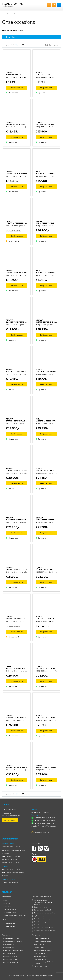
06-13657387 (50, 823)
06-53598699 (51, 820)
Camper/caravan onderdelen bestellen (43, 903)
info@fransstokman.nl (42, 832)
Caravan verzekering (11, 960)
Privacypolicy (50, 976)
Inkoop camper (39, 945)
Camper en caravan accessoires (44, 913)
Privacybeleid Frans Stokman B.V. (15, 915)
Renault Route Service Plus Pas (44, 928)
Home (4, 14)
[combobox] (52, 45)
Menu (59, 5)
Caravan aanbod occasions (13, 942)
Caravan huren (9, 948)
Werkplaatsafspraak (41, 900)
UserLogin (54, 5)
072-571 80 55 (49, 5)
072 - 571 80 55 (44, 812)
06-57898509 (50, 818)
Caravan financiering (11, 962)
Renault (10, 14)
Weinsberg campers (41, 957)
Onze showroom (10, 926)
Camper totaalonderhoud (42, 910)
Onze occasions (10, 923)
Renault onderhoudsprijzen (43, 919)
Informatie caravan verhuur (14, 951)
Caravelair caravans (11, 957)
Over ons (7, 903)
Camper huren (39, 948)
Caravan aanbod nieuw (12, 939)
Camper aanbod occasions (43, 942)
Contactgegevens (10, 909)
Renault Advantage (40, 922)
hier (17, 882)
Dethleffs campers (40, 960)
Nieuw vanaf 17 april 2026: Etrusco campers (45, 963)
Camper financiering (41, 966)
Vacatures (8, 906)
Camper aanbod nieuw (42, 939)
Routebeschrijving (10, 820)
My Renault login (40, 916)
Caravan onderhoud (41, 907)
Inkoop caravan (9, 945)
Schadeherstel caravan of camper (45, 931)
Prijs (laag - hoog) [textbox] (52, 45)
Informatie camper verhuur (43, 951)
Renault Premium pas (41, 925)
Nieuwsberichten (10, 912)
